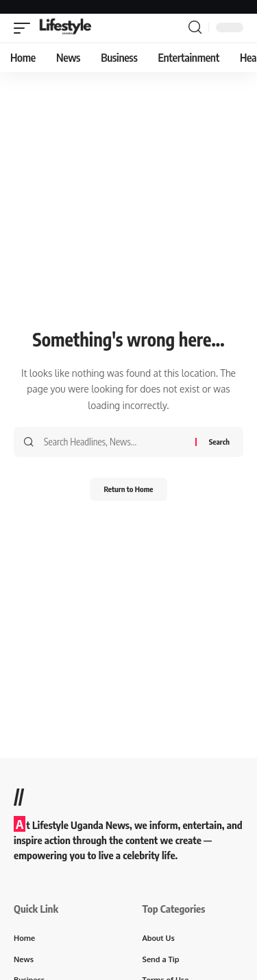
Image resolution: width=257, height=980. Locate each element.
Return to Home (128, 489)
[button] (25, 28)
